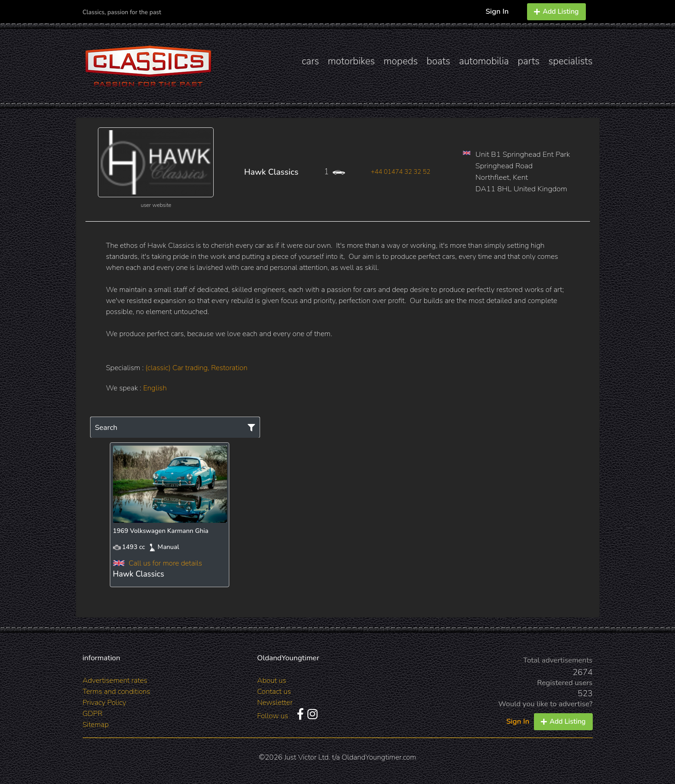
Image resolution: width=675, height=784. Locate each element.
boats (438, 61)
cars (311, 61)
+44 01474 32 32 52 (401, 172)
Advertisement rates (115, 681)
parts (529, 61)
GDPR (93, 714)
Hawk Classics (271, 172)
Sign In (497, 11)
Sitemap (96, 725)
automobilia (484, 61)
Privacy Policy (105, 703)
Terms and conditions (116, 692)
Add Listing (556, 11)
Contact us (274, 692)
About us (272, 681)
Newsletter (275, 703)
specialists (570, 61)
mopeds (401, 61)
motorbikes (351, 61)
